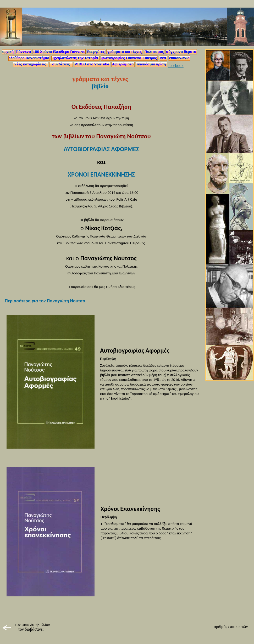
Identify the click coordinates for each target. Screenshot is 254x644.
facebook (176, 66)
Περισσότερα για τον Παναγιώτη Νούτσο (45, 301)
